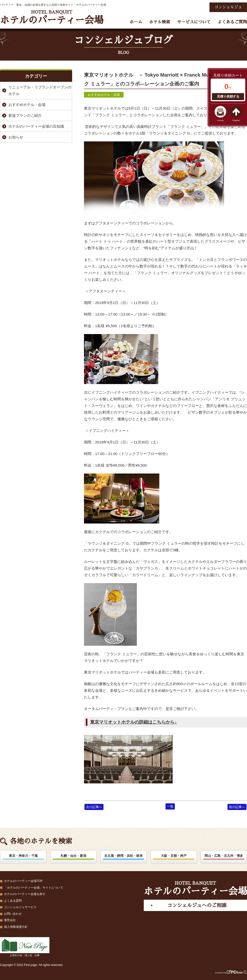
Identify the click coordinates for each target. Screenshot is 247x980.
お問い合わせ (13, 914)
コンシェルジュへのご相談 (197, 905)
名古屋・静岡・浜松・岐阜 (123, 856)
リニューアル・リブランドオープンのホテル (40, 90)
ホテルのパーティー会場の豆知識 (36, 126)
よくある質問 (13, 901)
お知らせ (16, 137)
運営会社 (10, 920)
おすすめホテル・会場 (104, 95)
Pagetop (236, 120)
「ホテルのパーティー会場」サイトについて (34, 888)
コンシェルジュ (228, 7)
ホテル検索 (160, 22)
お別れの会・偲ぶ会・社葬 (25, 947)
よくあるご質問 (232, 22)
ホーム (136, 22)
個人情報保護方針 (16, 927)
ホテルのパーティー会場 (52, 17)
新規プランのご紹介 (25, 115)
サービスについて (194, 22)
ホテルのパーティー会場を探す (25, 894)
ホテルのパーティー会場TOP (23, 881)
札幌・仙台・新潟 (73, 856)
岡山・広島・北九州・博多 (224, 856)
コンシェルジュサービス (20, 907)
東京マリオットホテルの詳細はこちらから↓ (134, 722)
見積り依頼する (228, 96)
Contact (221, 120)
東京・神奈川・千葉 (23, 856)
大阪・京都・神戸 (174, 856)
